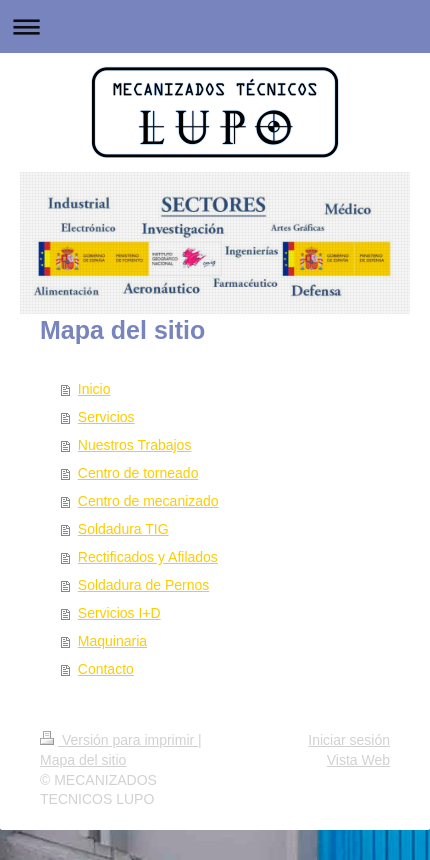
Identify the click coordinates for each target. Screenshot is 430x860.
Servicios (106, 417)
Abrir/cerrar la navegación (215, 26)
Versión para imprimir (119, 740)
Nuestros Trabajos (135, 445)
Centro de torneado (138, 473)
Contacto (106, 669)
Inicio (94, 389)
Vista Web (358, 760)
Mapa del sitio (83, 760)
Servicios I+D (119, 613)
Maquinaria (112, 641)
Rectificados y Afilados (148, 557)
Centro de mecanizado (148, 501)
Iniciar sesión (349, 740)
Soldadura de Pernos (144, 585)
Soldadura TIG (123, 529)
